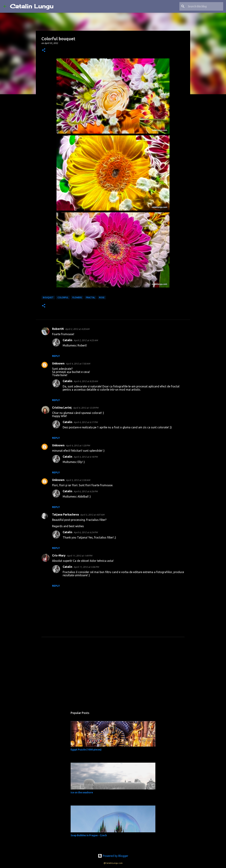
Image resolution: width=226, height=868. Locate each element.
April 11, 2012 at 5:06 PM (86, 567)
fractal (90, 297)
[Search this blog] (205, 6)
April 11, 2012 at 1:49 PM (80, 556)
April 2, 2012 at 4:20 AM (77, 329)
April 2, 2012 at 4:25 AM (86, 340)
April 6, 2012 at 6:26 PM (86, 491)
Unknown (58, 363)
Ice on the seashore (82, 792)
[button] (44, 50)
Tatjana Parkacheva (65, 514)
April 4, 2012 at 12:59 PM (86, 408)
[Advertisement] (113, 676)
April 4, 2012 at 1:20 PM (78, 445)
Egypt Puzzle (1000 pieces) (86, 750)
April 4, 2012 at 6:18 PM (86, 457)
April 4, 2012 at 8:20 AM (86, 381)
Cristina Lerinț (62, 408)
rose (102, 297)
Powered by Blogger (113, 856)
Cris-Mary (59, 555)
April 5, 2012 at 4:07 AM (92, 515)
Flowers (77, 297)
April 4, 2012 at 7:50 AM (78, 364)
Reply (56, 356)
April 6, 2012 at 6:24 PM (86, 532)
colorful (63, 297)
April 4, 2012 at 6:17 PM (86, 422)
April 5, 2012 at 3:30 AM (78, 480)
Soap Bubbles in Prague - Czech (89, 835)
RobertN (58, 329)
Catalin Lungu (32, 6)
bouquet (48, 297)
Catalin (67, 340)
